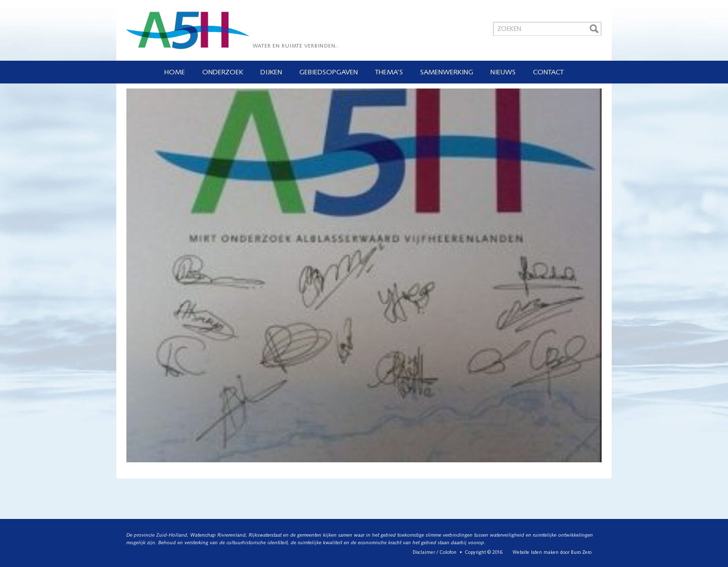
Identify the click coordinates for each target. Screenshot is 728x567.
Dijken (271, 73)
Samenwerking (447, 73)
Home (175, 73)
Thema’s (389, 73)
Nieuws (503, 73)
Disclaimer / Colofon (435, 553)
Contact (548, 73)
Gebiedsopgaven (329, 73)
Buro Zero (581, 553)
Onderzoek (223, 73)
